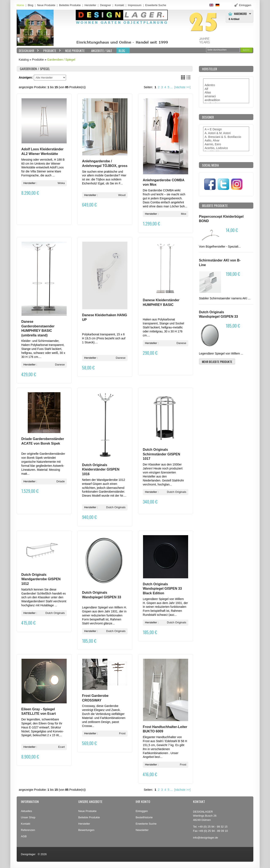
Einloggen (142, 811)
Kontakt (119, 5)
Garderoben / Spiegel (61, 60)
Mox (184, 214)
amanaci (226, 96)
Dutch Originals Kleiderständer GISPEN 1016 (101, 469)
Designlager (28, 854)
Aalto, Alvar (226, 141)
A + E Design (226, 129)
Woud (122, 195)
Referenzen (28, 830)
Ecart (61, 747)
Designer (105, 5)
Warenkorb (240, 14)
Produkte (51, 51)
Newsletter (142, 830)
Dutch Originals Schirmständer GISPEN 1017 (161, 454)
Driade (61, 481)
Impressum (135, 5)
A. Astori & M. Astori (226, 133)
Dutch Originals (116, 507)
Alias (226, 93)
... (171, 87)
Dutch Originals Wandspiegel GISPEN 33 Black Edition (162, 589)
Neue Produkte (46, 5)
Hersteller (90, 5)
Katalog (24, 60)
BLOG (122, 51)
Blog (31, 5)
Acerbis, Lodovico (226, 148)
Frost (122, 733)
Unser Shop (28, 817)
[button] (246, 50)
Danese (60, 365)
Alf (226, 89)
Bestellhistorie (144, 817)
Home (20, 5)
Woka (61, 183)
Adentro (226, 85)
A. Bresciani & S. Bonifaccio (226, 137)
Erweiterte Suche (146, 824)
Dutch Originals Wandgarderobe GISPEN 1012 (41, 579)
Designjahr (28, 51)
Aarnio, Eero (226, 144)
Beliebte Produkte (70, 5)
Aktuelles (26, 811)
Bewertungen (86, 830)
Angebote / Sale (102, 51)
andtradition (226, 100)
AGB (24, 836)
